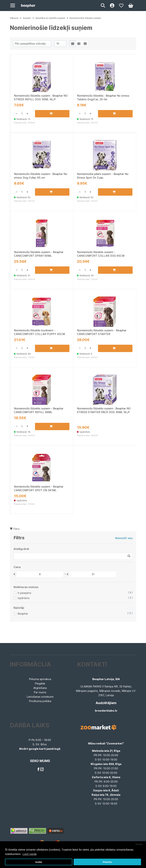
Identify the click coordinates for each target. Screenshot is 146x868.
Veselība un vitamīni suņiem (50, 18)
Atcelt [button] (139, 844)
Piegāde (40, 683)
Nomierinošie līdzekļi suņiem (85, 18)
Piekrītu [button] (107, 862)
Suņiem (27, 18)
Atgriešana (40, 688)
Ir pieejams (24, 593)
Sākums (14, 18)
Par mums (40, 692)
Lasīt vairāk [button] (30, 854)
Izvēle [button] (39, 862)
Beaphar (23, 614)
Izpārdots (24, 598)
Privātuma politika (40, 701)
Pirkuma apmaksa (40, 679)
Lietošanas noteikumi (40, 697)
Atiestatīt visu (124, 538)
